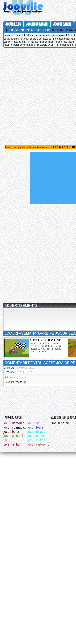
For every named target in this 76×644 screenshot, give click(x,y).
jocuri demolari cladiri (15, 423)
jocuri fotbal (36, 427)
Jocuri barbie (60, 423)
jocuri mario (36, 436)
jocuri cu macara (15, 427)
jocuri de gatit (37, 432)
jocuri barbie (62, 24)
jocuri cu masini (37, 24)
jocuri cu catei (13, 436)
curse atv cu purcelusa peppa (49, 340)
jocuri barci (11, 432)
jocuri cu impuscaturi (39, 440)
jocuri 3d (33, 423)
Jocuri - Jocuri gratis (15, 147)
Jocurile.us (13, 24)
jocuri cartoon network (39, 444)
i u (5, 440)
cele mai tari (12, 444)
